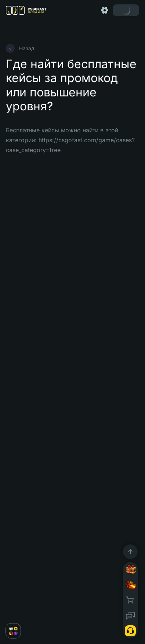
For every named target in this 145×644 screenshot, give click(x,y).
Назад (20, 48)
